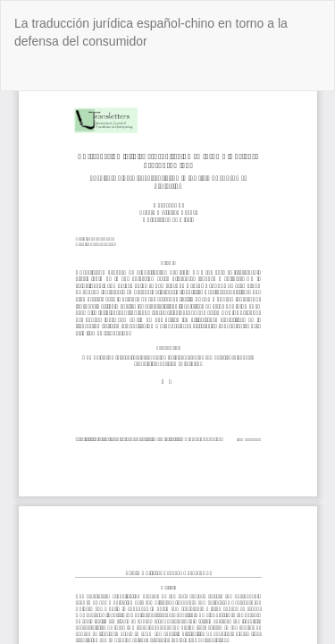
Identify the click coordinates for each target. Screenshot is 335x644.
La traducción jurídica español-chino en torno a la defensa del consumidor (151, 32)
